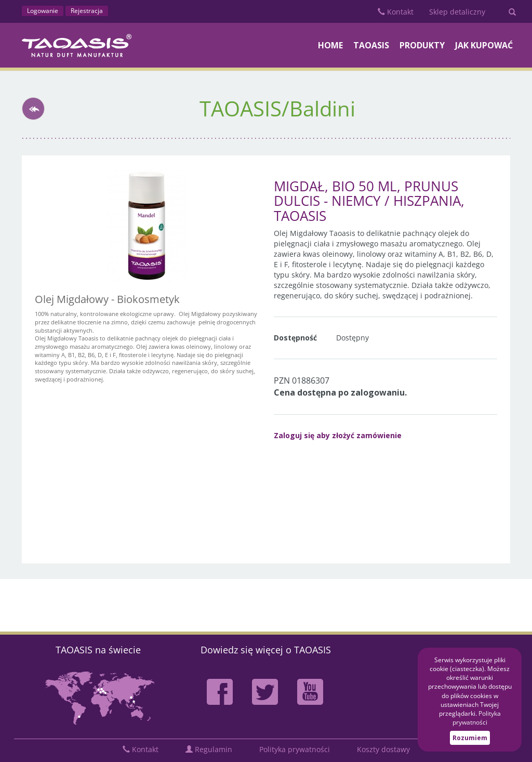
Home (330, 45)
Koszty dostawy (383, 749)
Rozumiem (470, 738)
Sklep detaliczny (457, 12)
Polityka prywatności (295, 749)
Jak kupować (484, 45)
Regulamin (209, 749)
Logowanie (43, 11)
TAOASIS (371, 45)
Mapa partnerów (98, 697)
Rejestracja (87, 11)
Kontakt (396, 12)
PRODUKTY (422, 45)
